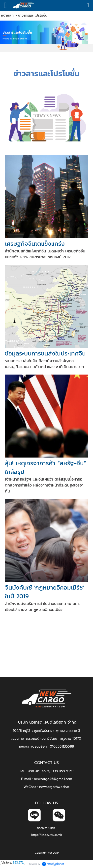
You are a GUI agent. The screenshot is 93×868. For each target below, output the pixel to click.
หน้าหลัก (7, 15)
